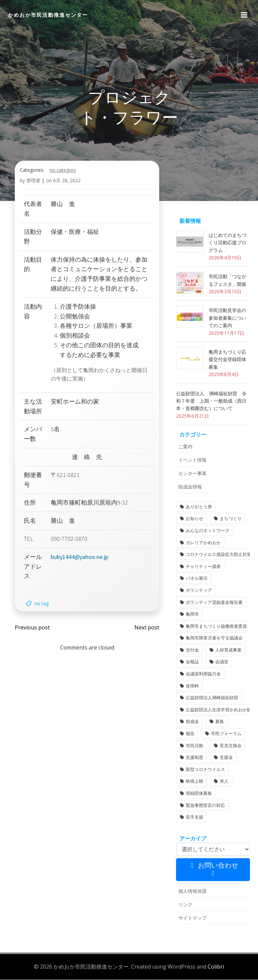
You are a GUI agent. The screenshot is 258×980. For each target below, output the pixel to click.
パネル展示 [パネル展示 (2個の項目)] (197, 579)
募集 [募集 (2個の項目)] (220, 722)
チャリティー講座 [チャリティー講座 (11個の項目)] (203, 567)
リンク (185, 905)
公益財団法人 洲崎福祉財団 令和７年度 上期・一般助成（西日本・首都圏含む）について (211, 401)
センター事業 (192, 474)
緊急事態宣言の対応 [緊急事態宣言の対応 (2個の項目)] (205, 806)
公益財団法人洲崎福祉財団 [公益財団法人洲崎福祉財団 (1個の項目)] (212, 698)
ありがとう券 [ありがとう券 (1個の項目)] (199, 507)
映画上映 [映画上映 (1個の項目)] (195, 782)
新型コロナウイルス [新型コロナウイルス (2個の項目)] (205, 770)
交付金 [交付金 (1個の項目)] (192, 651)
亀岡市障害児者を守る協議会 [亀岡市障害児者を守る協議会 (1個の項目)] (214, 638)
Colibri (216, 967)
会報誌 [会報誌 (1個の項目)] (192, 662)
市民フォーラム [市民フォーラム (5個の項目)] (226, 734)
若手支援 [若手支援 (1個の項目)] (195, 818)
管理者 (33, 181)
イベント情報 (192, 460)
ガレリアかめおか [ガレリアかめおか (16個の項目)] (203, 543)
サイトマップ (192, 918)
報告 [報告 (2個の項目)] (190, 734)
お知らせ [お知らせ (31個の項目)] (195, 519)
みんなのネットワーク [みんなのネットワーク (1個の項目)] (208, 531)
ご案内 (185, 447)
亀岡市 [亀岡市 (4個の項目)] (192, 615)
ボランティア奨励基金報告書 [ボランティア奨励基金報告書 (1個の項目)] (214, 603)
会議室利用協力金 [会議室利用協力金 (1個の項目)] (203, 674)
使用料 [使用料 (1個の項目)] (192, 686)
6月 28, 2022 (67, 181)
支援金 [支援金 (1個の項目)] (226, 758)
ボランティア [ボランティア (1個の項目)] (199, 591)
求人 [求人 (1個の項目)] (224, 782)
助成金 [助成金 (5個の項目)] (192, 722)
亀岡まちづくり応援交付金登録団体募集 (227, 360)
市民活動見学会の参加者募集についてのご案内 (227, 318)
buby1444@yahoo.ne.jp (79, 557)
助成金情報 (190, 487)
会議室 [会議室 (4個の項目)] (222, 662)
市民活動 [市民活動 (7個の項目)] (195, 746)
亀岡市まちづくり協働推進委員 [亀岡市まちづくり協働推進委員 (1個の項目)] (216, 626)
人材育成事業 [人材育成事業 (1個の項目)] (228, 651)
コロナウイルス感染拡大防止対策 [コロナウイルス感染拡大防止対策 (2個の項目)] (219, 555)
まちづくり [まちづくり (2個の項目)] (231, 519)
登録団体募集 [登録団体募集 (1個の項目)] (199, 794)
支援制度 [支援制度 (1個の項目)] (195, 758)
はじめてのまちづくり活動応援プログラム (227, 243)
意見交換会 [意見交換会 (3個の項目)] (231, 746)
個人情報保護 (192, 892)
